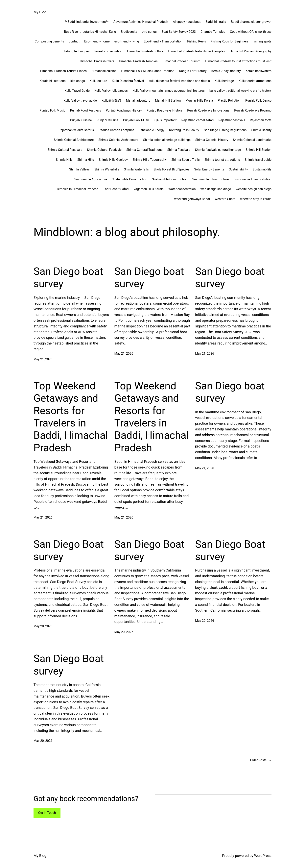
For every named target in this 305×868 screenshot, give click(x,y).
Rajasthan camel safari (198, 120)
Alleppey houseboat (187, 22)
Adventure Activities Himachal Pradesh (141, 22)
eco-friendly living (127, 41)
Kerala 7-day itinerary (226, 71)
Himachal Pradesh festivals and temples (197, 51)
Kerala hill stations (53, 81)
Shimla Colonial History (212, 140)
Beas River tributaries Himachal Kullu (90, 32)
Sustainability (238, 169)
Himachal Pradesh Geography (251, 51)
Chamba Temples (213, 32)
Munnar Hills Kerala (199, 101)
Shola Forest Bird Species (171, 169)
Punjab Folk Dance (258, 101)
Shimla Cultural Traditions (144, 150)
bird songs (149, 32)
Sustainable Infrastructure (210, 179)
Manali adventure (138, 101)
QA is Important (166, 120)
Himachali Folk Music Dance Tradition (148, 71)
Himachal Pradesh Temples (138, 61)
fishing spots (262, 41)
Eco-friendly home (97, 41)
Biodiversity (129, 32)
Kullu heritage (224, 81)
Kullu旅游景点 (111, 101)
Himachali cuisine (104, 71)
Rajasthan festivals (232, 120)
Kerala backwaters (258, 71)
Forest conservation (108, 51)
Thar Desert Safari (116, 189)
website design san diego (254, 189)
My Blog (40, 12)
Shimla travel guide (258, 160)
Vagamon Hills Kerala (149, 189)
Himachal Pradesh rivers (97, 61)
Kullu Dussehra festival (128, 81)
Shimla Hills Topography (150, 160)
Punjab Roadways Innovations (208, 110)
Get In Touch (47, 813)
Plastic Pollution (229, 101)
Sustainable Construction (130, 179)
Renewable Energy (151, 130)
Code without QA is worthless (251, 32)
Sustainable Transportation (252, 179)
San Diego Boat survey (69, 550)
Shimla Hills (64, 160)
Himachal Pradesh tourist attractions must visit (238, 61)
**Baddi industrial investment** (87, 22)
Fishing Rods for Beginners (230, 41)
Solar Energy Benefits (209, 169)
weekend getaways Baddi (192, 199)
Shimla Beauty (261, 130)
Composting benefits (49, 41)
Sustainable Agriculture (91, 179)
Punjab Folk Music (52, 110)
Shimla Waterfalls (107, 169)
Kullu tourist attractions (255, 81)
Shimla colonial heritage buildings (167, 140)
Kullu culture (98, 81)
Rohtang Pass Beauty (184, 130)
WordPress (263, 856)
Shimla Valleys (79, 169)
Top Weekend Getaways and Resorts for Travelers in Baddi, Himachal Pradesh (71, 417)
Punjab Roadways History (124, 110)
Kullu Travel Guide (77, 91)
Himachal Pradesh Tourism (181, 61)
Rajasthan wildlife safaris (76, 130)
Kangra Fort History (193, 71)
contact (74, 41)
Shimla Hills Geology (113, 160)
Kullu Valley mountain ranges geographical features (169, 91)
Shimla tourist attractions (222, 160)
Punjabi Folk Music (136, 120)
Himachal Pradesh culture (145, 51)
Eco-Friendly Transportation (163, 41)
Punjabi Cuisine (81, 120)
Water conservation (182, 189)
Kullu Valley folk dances (111, 91)
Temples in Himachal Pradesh (77, 189)
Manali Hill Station (168, 101)
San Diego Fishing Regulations (225, 130)
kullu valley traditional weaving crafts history (240, 91)
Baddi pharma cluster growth (251, 22)
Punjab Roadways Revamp (253, 110)
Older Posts (261, 760)
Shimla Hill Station (259, 150)
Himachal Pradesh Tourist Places (63, 71)
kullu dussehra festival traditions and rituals (179, 81)
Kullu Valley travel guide (80, 101)
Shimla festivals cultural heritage (218, 150)
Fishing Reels (197, 41)
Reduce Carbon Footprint (116, 130)
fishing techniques (77, 51)
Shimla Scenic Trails (186, 160)
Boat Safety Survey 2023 (179, 32)
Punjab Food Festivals (85, 110)
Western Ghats (225, 199)
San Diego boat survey (68, 278)
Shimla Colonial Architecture (74, 140)
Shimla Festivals (179, 150)
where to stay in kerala (256, 199)
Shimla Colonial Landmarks (252, 140)
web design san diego (216, 189)
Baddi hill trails (216, 22)
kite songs (78, 81)
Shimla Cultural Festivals (65, 150)
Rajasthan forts (261, 120)
